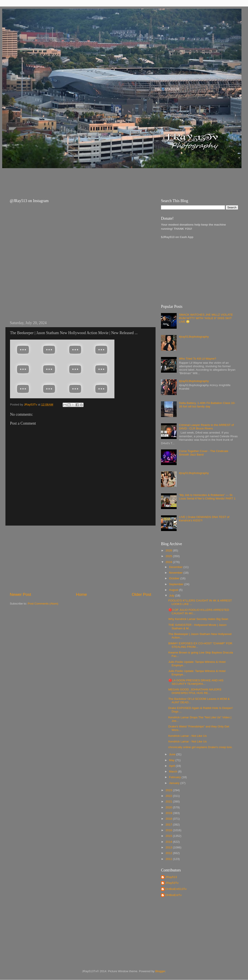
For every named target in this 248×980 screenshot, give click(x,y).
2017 (169, 825)
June (173, 754)
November (176, 573)
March (173, 771)
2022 (169, 796)
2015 (169, 836)
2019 (169, 813)
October (175, 578)
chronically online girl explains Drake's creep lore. (200, 747)
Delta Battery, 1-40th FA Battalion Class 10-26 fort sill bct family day (207, 405)
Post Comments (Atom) (43, 604)
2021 (169, 802)
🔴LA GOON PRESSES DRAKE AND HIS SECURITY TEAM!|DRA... (196, 682)
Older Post (142, 594)
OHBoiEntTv (173, 895)
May (172, 760)
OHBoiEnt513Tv (176, 889)
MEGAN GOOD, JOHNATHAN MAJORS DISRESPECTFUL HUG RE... (195, 691)
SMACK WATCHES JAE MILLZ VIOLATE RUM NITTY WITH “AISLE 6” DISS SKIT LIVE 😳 (206, 318)
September (177, 584)
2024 (169, 562)
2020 (169, 807)
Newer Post (20, 594)
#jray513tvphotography (194, 337)
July (172, 596)
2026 (169, 550)
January (175, 783)
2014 (169, 842)
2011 (169, 859)
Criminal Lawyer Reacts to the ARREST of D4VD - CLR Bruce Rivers (206, 427)
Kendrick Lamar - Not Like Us (188, 736)
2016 (169, 830)
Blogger (160, 971)
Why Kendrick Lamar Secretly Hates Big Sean (198, 619)
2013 (169, 847)
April (172, 766)
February (175, 777)
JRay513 (171, 877)
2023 (169, 790)
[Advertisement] (85, 179)
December (176, 567)
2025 (169, 556)
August (174, 590)
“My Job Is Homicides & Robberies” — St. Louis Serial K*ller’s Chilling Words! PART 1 (207, 497)
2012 (169, 853)
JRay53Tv (172, 883)
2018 (169, 819)
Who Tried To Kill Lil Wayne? (197, 359)
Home (81, 594)
